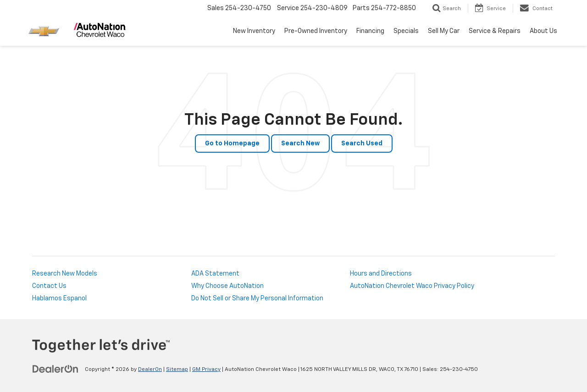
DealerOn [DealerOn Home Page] (150, 370)
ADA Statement (215, 274)
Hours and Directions (381, 274)
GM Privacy (206, 370)
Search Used (362, 144)
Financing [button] (370, 31)
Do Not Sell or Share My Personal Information (257, 298)
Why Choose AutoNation (227, 286)
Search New (300, 144)
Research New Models (65, 274)
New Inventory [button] (254, 31)
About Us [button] (543, 31)
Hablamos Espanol (59, 298)
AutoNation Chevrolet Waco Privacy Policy (412, 286)
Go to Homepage (232, 144)
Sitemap (177, 370)
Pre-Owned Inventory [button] (316, 31)
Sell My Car (444, 31)
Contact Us (49, 286)
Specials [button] (406, 31)
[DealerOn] (55, 369)
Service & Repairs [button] (495, 31)
